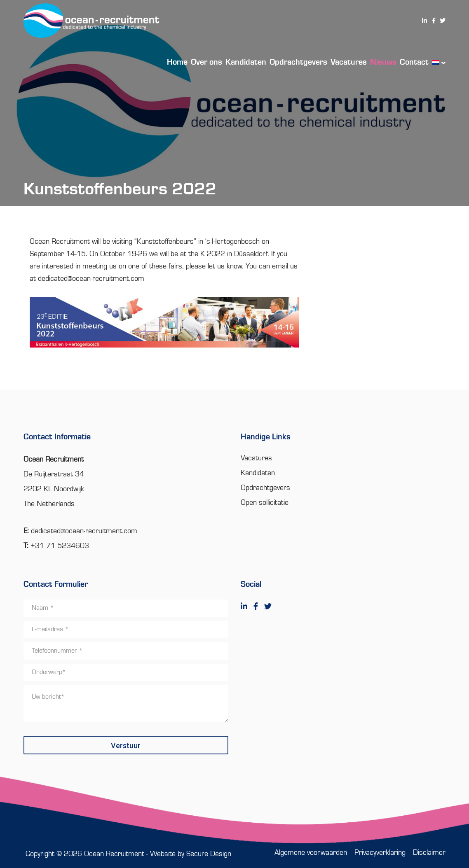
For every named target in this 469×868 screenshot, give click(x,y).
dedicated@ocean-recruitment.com (91, 279)
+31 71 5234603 (60, 546)
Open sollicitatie (265, 503)
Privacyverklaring (380, 853)
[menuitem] (437, 62)
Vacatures (256, 458)
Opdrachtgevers (265, 488)
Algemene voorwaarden (311, 853)
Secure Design (209, 854)
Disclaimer (429, 853)
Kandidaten (258, 473)
